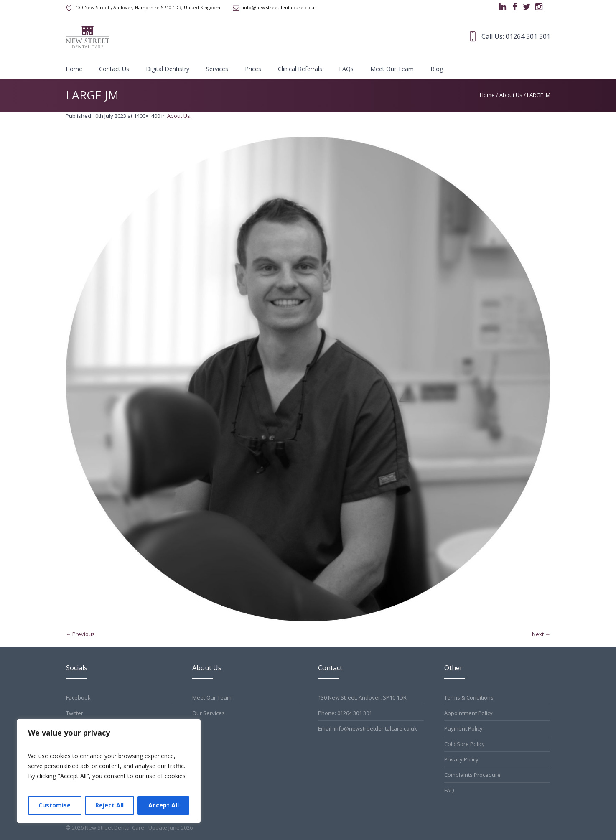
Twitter (75, 713)
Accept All (164, 805)
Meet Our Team (212, 697)
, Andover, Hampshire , (148, 7)
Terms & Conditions (469, 697)
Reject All (109, 805)
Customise (55, 805)
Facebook (78, 697)
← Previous (80, 634)
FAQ (449, 790)
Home (487, 95)
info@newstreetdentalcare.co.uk (280, 7)
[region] (109, 771)
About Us (511, 95)
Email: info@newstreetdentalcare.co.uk (368, 728)
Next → (541, 634)
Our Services (209, 713)
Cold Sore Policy (465, 744)
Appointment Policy (468, 713)
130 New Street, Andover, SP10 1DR (362, 697)
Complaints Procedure (472, 775)
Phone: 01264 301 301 (345, 713)
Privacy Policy (461, 759)
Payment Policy (463, 728)
